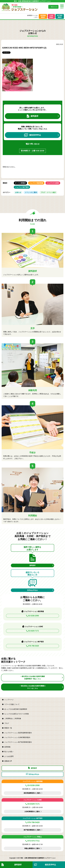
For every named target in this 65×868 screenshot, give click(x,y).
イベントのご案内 (31, 192)
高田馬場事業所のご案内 (32, 793)
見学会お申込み (32, 590)
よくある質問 (9, 756)
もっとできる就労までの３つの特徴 (16, 714)
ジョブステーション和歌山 (33, 837)
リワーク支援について (12, 704)
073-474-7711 (33, 841)
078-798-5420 (34, 646)
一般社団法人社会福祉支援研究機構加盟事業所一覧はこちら (33, 678)
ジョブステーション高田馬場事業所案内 (18, 733)
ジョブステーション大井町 (33, 800)
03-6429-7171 (34, 631)
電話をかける (54, 7)
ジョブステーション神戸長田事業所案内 (18, 742)
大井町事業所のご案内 (32, 812)
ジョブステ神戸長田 (22, 187)
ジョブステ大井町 (53, 183)
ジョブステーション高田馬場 (33, 781)
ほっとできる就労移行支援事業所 (16, 709)
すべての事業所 (20, 183)
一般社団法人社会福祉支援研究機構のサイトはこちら (33, 687)
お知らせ (18, 192)
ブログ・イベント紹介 (48, 192)
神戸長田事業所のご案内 (32, 830)
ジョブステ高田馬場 (36, 183)
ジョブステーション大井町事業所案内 (17, 737)
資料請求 (33, 116)
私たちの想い (9, 752)
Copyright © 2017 (15, 858)
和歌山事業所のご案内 (32, 848)
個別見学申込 (32, 135)
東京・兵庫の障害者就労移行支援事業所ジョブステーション (32, 1)
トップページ (9, 700)
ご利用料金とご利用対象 (13, 718)
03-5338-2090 (34, 616)
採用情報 (7, 747)
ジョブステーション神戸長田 (33, 818)
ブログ (7, 723)
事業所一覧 (8, 728)
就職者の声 (8, 761)
